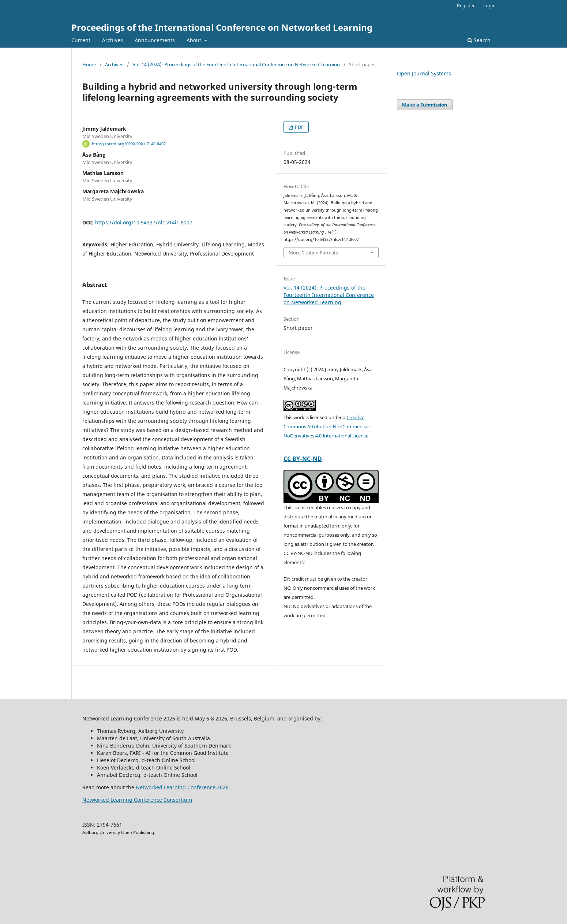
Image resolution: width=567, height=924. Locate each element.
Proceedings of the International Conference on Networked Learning (222, 27)
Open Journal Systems (424, 73)
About (195, 40)
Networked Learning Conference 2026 (182, 787)
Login (489, 5)
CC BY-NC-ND (303, 459)
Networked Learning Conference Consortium (137, 800)
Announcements (155, 40)
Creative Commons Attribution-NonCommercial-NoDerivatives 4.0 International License (327, 426)
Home (89, 64)
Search (479, 40)
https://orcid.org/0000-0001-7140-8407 (129, 144)
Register (466, 5)
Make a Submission (425, 105)
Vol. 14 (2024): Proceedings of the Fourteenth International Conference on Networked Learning (236, 64)
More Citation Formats (313, 253)
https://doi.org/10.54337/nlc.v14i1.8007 (144, 222)
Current (81, 40)
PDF (299, 127)
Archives (112, 40)
